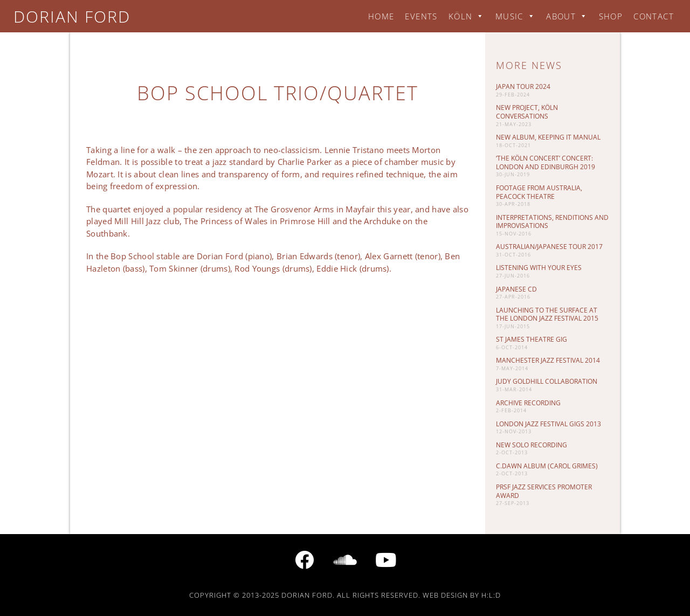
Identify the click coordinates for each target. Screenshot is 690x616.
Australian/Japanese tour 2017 (549, 247)
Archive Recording (528, 403)
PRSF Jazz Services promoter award (544, 491)
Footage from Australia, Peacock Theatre (539, 192)
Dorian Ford (72, 16)
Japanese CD (516, 289)
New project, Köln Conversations (527, 112)
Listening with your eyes (539, 268)
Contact (654, 16)
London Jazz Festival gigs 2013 (548, 424)
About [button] (567, 16)
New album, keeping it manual (548, 137)
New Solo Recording (532, 445)
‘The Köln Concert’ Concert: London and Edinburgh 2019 (546, 162)
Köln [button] (467, 16)
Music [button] (515, 16)
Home (381, 16)
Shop (611, 16)
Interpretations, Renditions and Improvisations (552, 222)
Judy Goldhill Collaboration (547, 381)
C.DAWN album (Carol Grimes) (547, 466)
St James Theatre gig (532, 339)
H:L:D (491, 595)
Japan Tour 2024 (523, 86)
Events (421, 16)
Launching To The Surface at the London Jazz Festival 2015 (547, 314)
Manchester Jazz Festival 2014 (548, 360)
